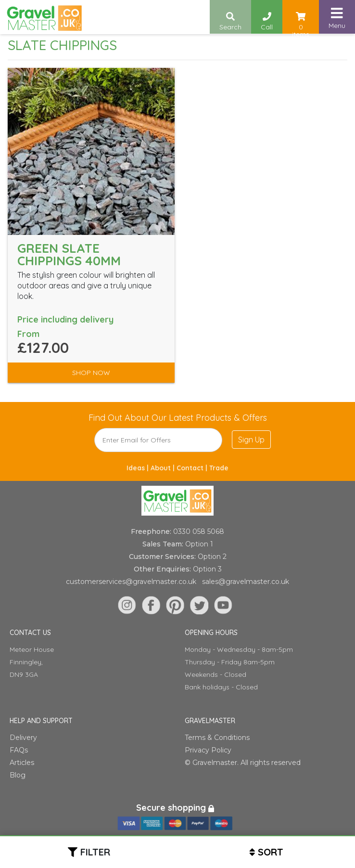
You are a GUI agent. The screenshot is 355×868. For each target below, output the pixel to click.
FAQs (19, 750)
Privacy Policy (208, 750)
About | (164, 468)
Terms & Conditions (217, 738)
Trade (219, 468)
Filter (95, 852)
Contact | (193, 468)
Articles (22, 763)
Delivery (23, 738)
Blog (18, 775)
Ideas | (139, 468)
